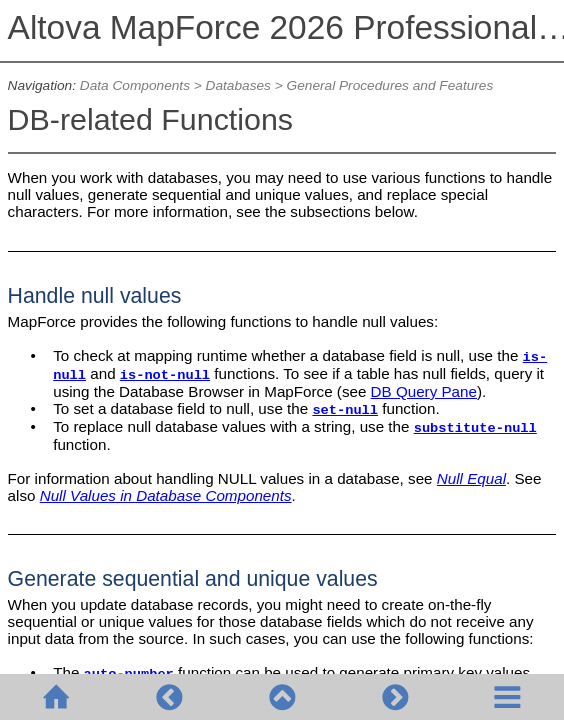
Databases (238, 85)
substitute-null (475, 428)
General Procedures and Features (390, 85)
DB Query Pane (424, 391)
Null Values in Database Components (166, 495)
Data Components (135, 85)
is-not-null (165, 375)
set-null (345, 410)
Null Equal (471, 478)
